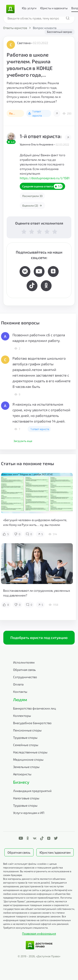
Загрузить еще (23, 441)
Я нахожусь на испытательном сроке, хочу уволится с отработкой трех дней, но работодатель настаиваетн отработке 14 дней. (41, 413)
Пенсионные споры (27, 730)
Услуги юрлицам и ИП (29, 813)
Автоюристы (22, 774)
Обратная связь (24, 670)
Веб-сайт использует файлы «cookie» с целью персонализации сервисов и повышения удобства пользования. (33, 867)
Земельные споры (26, 767)
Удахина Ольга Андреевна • (38, 144)
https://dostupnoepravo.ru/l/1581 (45, 178)
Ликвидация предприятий (32, 791)
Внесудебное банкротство (32, 723)
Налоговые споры (26, 798)
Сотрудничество (25, 677)
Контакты (20, 692)
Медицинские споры (28, 759)
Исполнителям (24, 662)
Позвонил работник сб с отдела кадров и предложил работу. (39, 338)
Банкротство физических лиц (35, 708)
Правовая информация (39, 933)
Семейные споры (26, 745)
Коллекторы (22, 716)
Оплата (18, 684)
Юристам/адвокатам (55, 852)
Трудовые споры (25, 738)
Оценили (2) (32, 206)
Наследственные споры (30, 752)
